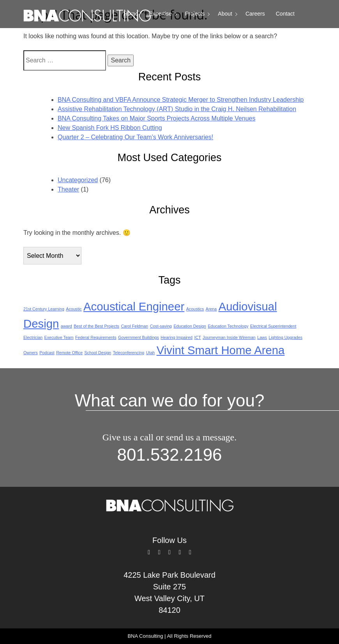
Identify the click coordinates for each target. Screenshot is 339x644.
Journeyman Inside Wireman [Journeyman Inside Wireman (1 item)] (229, 337)
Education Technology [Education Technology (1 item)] (228, 326)
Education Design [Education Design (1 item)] (190, 326)
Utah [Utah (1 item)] (151, 353)
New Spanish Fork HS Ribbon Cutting (110, 128)
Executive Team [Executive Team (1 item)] (59, 337)
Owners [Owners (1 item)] (31, 353)
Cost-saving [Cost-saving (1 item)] (161, 326)
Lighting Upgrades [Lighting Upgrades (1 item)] (286, 337)
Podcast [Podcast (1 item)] (47, 353)
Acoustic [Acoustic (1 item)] (74, 309)
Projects (195, 14)
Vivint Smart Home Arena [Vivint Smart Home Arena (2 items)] (221, 350)
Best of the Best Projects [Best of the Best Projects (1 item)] (96, 326)
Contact (285, 14)
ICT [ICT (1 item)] (197, 337)
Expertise (160, 14)
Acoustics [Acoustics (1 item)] (195, 309)
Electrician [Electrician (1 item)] (33, 337)
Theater (68, 189)
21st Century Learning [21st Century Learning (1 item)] (44, 309)
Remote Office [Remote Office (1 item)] (69, 353)
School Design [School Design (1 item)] (98, 353)
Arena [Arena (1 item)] (211, 309)
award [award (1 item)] (66, 326)
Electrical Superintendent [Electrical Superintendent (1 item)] (273, 326)
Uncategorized (78, 180)
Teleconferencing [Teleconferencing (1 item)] (129, 353)
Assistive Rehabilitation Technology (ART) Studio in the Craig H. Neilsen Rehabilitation (177, 109)
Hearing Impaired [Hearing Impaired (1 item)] (177, 337)
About (225, 14)
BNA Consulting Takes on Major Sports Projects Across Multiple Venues (157, 118)
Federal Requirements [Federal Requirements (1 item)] (96, 337)
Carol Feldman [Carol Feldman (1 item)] (134, 326)
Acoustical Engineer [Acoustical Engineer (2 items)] (134, 306)
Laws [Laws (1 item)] (262, 337)
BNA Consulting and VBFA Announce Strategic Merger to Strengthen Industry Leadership (181, 100)
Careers (255, 14)
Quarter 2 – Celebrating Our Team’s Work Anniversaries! (135, 137)
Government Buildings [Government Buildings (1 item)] (139, 337)
